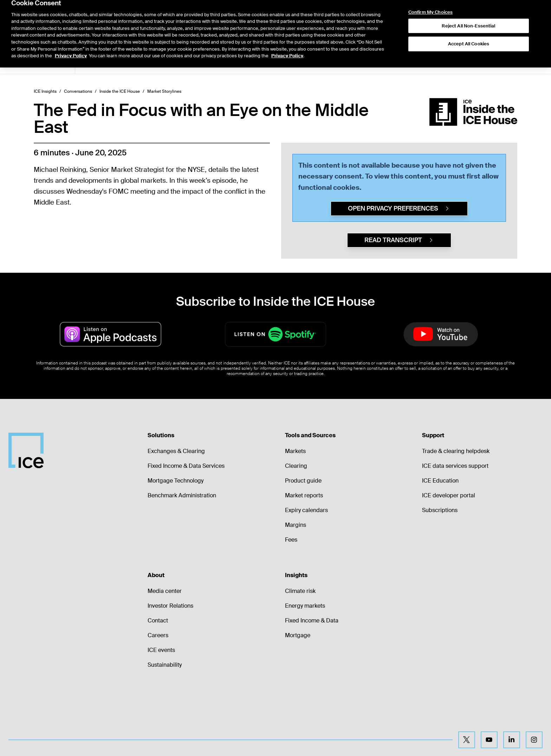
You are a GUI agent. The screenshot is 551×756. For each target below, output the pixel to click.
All (89, 63)
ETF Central (161, 63)
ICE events (161, 650)
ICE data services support (455, 466)
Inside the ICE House (120, 91)
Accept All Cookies (469, 29)
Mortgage (298, 635)
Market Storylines (120, 63)
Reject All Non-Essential (468, 11)
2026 (188, 63)
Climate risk (300, 591)
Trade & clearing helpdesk (456, 451)
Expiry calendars (306, 510)
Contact (158, 621)
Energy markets (305, 606)
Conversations (78, 91)
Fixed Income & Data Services (186, 466)
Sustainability (165, 665)
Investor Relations (170, 606)
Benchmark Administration (182, 495)
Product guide (303, 481)
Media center (165, 591)
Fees (291, 540)
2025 (209, 63)
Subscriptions (440, 510)
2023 (249, 63)
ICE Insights (45, 91)
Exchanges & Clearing (176, 451)
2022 (269, 63)
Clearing (296, 466)
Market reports (304, 495)
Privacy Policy (71, 41)
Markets (295, 451)
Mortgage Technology (176, 481)
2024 (229, 63)
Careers (158, 635)
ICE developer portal (449, 495)
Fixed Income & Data (312, 621)
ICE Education (440, 481)
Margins (296, 525)
